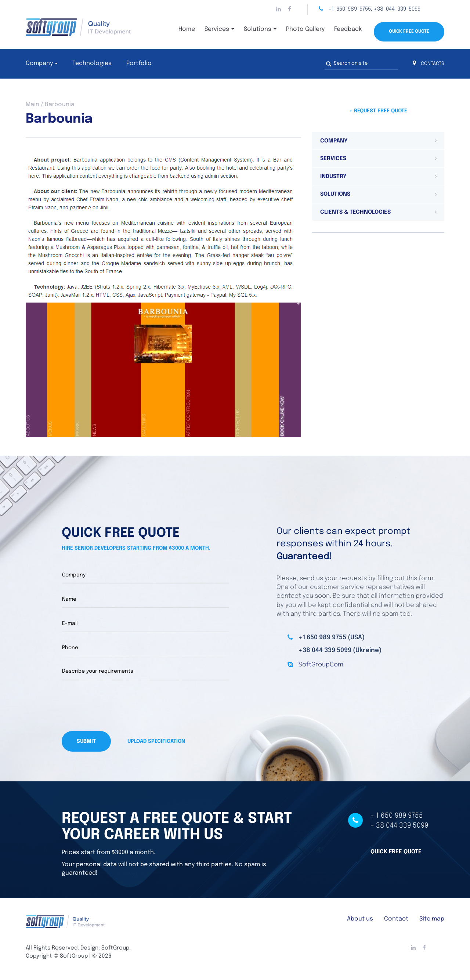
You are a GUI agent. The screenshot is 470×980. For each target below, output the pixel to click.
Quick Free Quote (409, 32)
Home (187, 29)
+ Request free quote (378, 111)
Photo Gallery (305, 29)
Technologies (92, 63)
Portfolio (139, 63)
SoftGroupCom (321, 665)
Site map (432, 919)
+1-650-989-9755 (350, 9)
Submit (86, 741)
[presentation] (117, 706)
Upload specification (156, 741)
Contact (396, 919)
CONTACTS (429, 64)
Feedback (348, 29)
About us (360, 919)
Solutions (260, 29)
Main (32, 104)
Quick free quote (396, 851)
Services (219, 29)
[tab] (378, 141)
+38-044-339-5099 (397, 9)
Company (39, 63)
